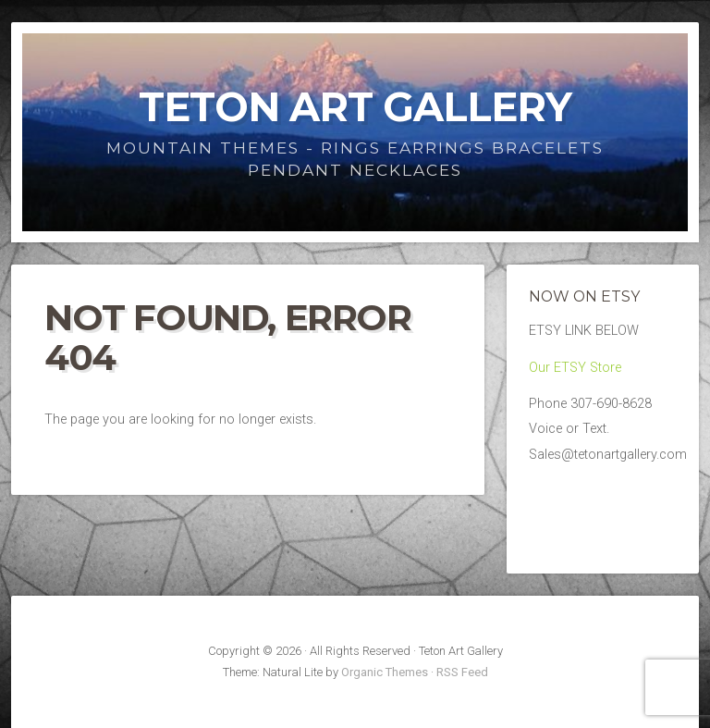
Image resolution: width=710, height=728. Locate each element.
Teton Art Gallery (355, 107)
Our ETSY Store (575, 368)
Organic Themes (385, 672)
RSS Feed (462, 672)
